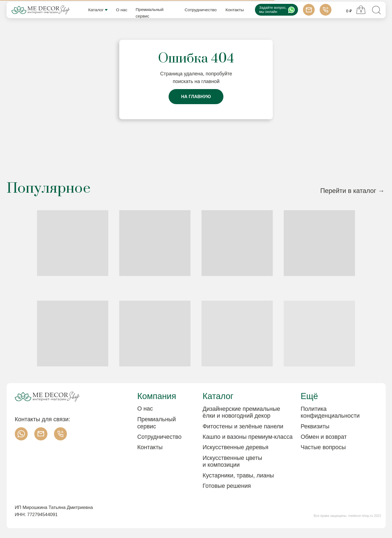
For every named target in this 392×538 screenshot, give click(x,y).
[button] (330, 427)
